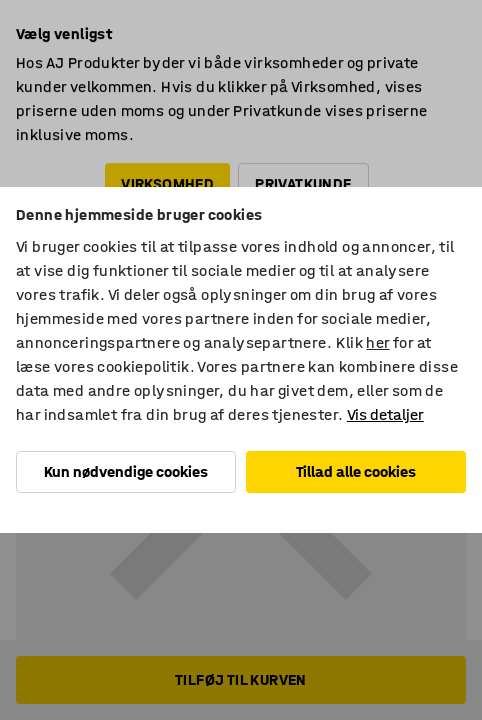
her (377, 342)
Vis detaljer (385, 414)
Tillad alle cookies (356, 471)
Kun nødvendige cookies (126, 471)
